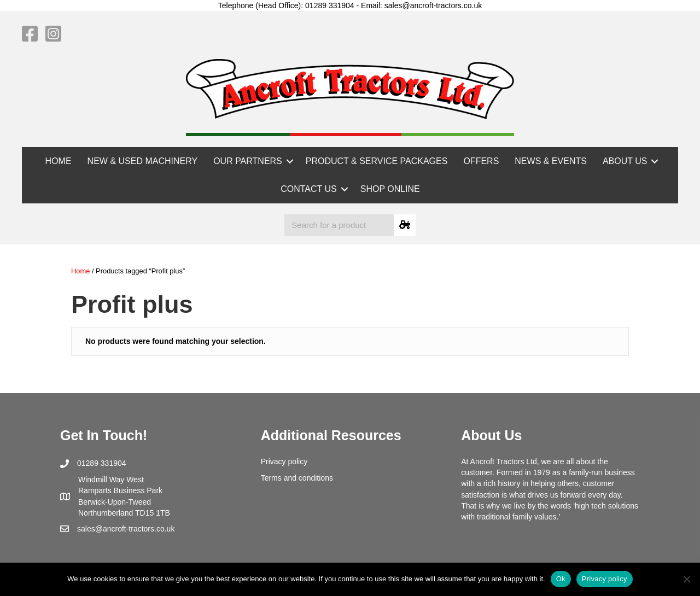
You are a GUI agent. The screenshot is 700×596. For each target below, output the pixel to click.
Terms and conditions (297, 478)
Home (80, 271)
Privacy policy (284, 461)
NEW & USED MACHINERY (143, 161)
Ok (561, 579)
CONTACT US (309, 189)
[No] (686, 579)
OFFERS (481, 161)
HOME (59, 161)
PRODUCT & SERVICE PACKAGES (377, 161)
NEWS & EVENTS (551, 161)
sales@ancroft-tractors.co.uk (126, 529)
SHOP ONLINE (390, 189)
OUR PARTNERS (248, 161)
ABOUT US (625, 161)
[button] (290, 161)
